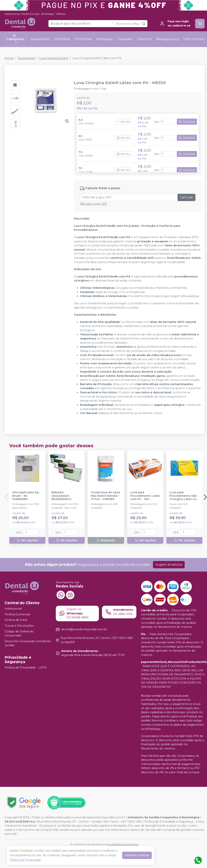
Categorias (15, 39)
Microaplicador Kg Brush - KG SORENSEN (25, 496)
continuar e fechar (137, 855)
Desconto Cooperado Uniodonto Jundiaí (28, 643)
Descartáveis (40, 39)
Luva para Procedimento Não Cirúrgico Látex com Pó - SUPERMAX (184, 496)
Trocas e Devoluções (19, 626)
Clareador (125, 39)
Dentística (62, 39)
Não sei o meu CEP (93, 204)
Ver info (123, 122)
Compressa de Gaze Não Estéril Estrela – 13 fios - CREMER (106, 496)
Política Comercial (17, 614)
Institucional (12, 14)
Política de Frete (16, 620)
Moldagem (105, 39)
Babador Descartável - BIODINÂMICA (61, 496)
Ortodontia (83, 39)
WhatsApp (48, 14)
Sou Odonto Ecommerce (122, 844)
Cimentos (145, 39)
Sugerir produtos (169, 565)
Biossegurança (168, 39)
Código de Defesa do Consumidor (19, 634)
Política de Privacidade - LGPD (26, 668)
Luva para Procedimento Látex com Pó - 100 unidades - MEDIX (145, 496)
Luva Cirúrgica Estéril (54, 58)
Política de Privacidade (25, 860)
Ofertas (61, 14)
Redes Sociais (30, 14)
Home (9, 58)
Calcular (187, 197)
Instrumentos (194, 39)
